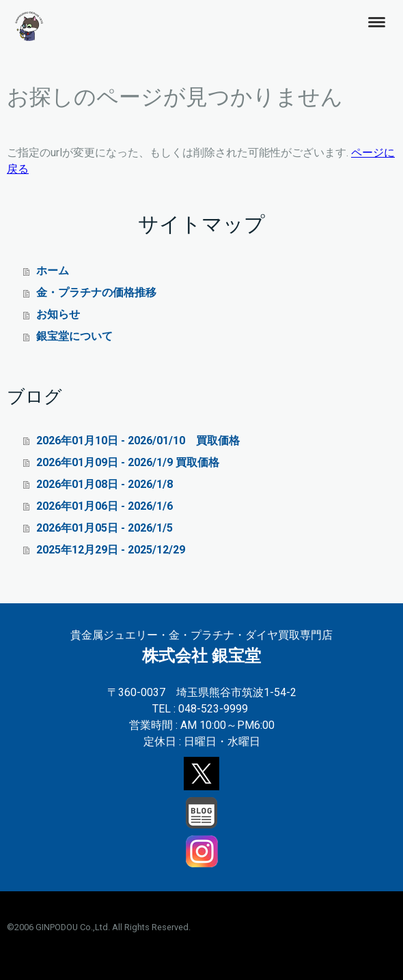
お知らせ (58, 314)
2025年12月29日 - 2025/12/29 (111, 550)
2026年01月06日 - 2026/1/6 (105, 506)
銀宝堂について (74, 336)
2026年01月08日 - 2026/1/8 (105, 484)
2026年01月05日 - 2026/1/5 (105, 528)
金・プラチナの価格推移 (96, 292)
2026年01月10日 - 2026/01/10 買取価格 (138, 441)
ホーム (53, 271)
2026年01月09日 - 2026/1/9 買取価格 (128, 462)
